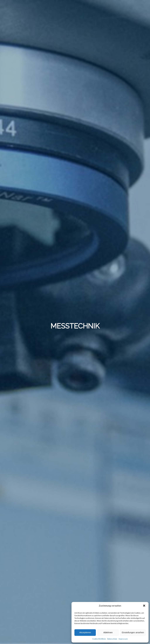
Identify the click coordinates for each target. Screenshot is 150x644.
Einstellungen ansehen (133, 632)
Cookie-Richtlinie (99, 639)
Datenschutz (112, 639)
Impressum (123, 639)
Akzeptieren (85, 632)
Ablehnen (108, 632)
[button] (144, 606)
